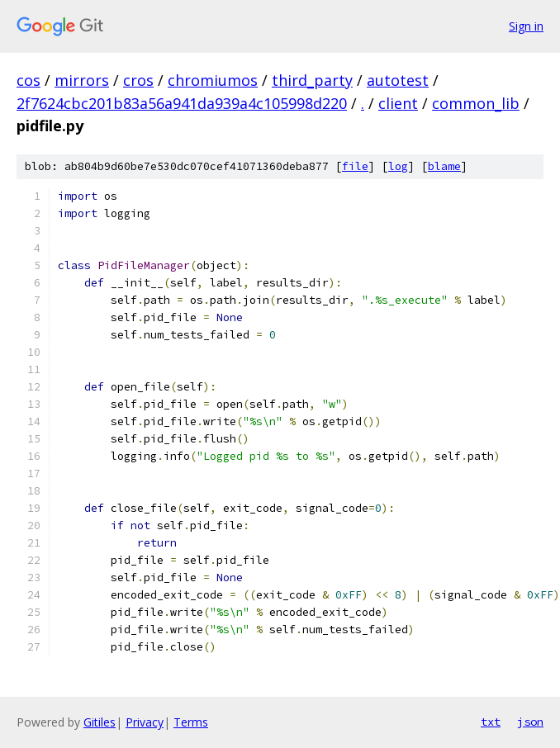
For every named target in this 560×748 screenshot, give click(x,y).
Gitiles (100, 722)
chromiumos (213, 80)
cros (138, 80)
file (355, 166)
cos (28, 80)
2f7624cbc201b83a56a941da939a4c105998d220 (182, 103)
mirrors (82, 80)
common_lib (476, 103)
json (530, 722)
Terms (191, 722)
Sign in (526, 26)
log (398, 166)
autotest (398, 80)
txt (491, 722)
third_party (312, 80)
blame (444, 166)
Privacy (145, 722)
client (398, 103)
